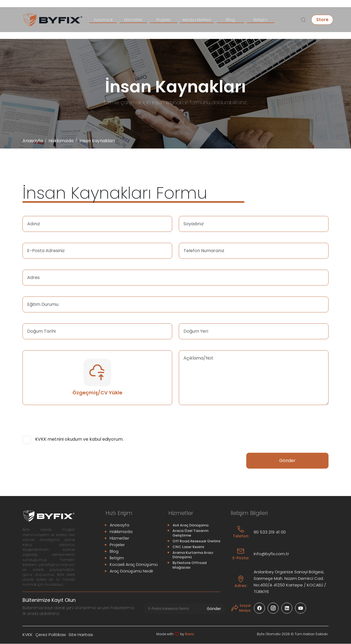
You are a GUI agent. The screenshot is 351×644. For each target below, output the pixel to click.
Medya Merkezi (197, 20)
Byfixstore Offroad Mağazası (189, 565)
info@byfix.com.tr (271, 554)
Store (322, 20)
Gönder (287, 461)
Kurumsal (103, 20)
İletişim (261, 20)
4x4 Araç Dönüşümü (190, 525)
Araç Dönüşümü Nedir (131, 571)
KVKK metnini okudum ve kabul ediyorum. (79, 439)
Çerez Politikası (51, 635)
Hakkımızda (61, 141)
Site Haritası (81, 635)
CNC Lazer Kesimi (188, 547)
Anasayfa (33, 141)
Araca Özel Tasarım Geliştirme (190, 533)
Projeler (164, 20)
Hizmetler (133, 20)
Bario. (190, 634)
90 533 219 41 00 (270, 532)
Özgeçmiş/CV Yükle (97, 378)
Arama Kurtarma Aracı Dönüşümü (193, 555)
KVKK (28, 635)
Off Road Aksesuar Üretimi (196, 541)
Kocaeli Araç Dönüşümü (134, 564)
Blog (230, 20)
